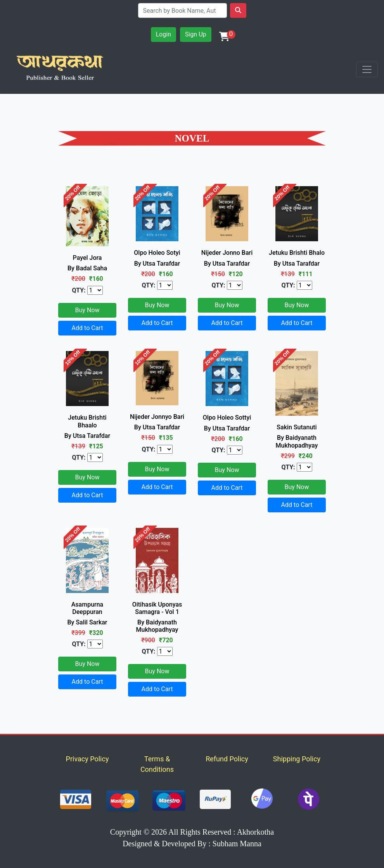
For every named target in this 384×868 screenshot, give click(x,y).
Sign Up (196, 34)
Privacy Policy (87, 759)
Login (163, 34)
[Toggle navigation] (367, 69)
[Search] (182, 10)
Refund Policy (227, 759)
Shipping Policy (297, 759)
